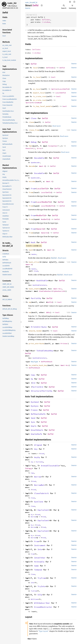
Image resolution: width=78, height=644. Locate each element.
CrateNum (46, 22)
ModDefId (41, 215)
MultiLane (35, 599)
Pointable (39, 562)
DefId (34, 64)
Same (36, 566)
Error (40, 148)
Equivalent (43, 510)
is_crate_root (40, 96)
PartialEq (36, 298)
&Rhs (48, 312)
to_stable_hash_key (38, 365)
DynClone (39, 502)
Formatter (53, 146)
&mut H (50, 250)
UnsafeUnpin (37, 430)
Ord (34, 383)
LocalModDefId (44, 202)
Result (29, 148)
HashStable (42, 281)
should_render (35, 331)
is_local (37, 77)
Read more (57, 126)
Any (36, 449)
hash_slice (34, 262)
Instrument (40, 545)
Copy (33, 375)
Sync (33, 422)
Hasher (34, 254)
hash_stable (34, 289)
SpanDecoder (35, 163)
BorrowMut (39, 485)
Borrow (38, 477)
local (35, 68)
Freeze (34, 410)
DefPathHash (47, 362)
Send (33, 418)
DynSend (35, 402)
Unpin (34, 426)
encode (32, 181)
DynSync (35, 406)
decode (32, 166)
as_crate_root (40, 100)
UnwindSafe (36, 434)
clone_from (34, 130)
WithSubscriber (42, 603)
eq (30, 302)
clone (31, 122)
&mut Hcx (57, 289)
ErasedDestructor (43, 607)
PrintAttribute (39, 327)
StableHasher (45, 291)
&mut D (42, 166)
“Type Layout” (43, 631)
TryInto (42, 586)
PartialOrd (38, 387)
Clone (34, 118)
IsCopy (29, 468)
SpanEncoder (35, 178)
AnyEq (37, 457)
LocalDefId (64, 89)
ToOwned (38, 570)
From (33, 189)
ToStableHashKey (45, 351)
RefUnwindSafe (38, 414)
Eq (32, 379)
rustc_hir (12, 3)
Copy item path (42, 5)
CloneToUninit (42, 493)
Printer (64, 344)
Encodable (39, 173)
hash (31, 250)
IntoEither (40, 558)
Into (40, 549)
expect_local (39, 93)
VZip (40, 595)
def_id (35, 3)
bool (53, 77)
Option (54, 89)
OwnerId (40, 229)
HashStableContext (40, 285)
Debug (34, 142)
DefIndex (46, 20)
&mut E (49, 181)
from (31, 192)
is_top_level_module (43, 106)
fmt (30, 146)
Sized (36, 271)
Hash (33, 242)
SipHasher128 (58, 291)
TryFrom (42, 578)
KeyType (34, 362)
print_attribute (36, 344)
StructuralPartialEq (42, 391)
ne (30, 312)
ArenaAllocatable (50, 466)
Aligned (38, 445)
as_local (37, 89)
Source (28, 8)
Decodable (39, 158)
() (34, 148)
